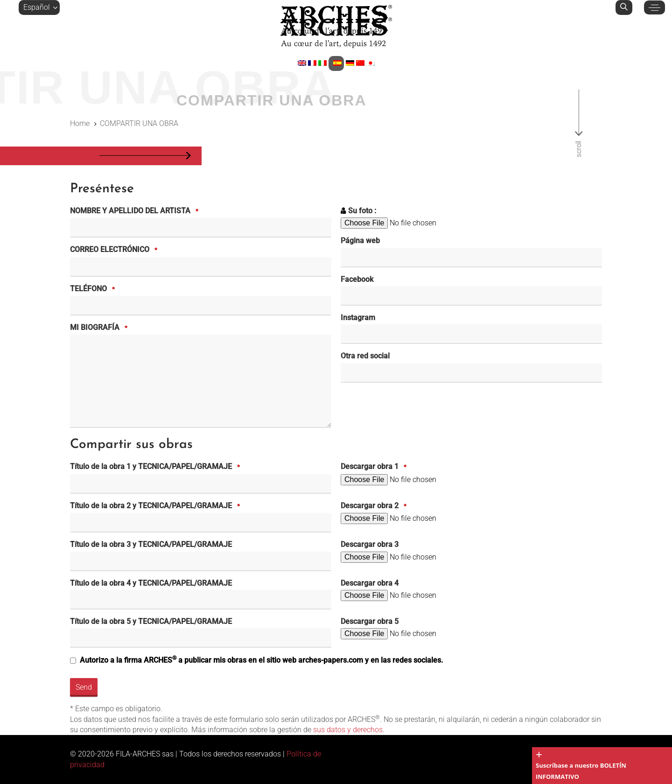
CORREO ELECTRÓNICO (115, 250)
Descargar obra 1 (375, 467)
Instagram (358, 318)
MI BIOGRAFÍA (100, 328)
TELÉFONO (94, 289)
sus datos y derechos (348, 730)
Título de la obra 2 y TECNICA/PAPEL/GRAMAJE (156, 506)
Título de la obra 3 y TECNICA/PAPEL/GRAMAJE (151, 544)
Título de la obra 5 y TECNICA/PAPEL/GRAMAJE (151, 621)
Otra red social (365, 356)
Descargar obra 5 (370, 621)
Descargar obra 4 (370, 583)
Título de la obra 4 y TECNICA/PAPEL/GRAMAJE (151, 583)
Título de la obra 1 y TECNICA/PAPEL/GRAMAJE (156, 467)
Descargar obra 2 (375, 506)
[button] (39, 7)
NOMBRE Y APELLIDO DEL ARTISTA (136, 211)
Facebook (357, 279)
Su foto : (362, 211)
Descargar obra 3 (370, 544)
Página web (360, 241)
